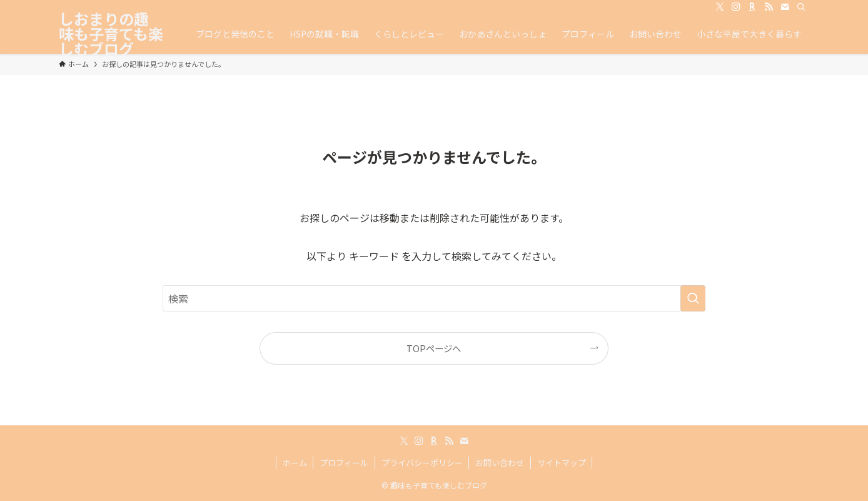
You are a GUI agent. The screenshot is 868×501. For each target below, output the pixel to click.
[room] (752, 7)
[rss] (769, 7)
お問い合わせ (500, 463)
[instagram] (736, 7)
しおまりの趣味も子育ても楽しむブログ (111, 34)
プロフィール (344, 463)
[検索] (801, 7)
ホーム (295, 463)
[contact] (785, 7)
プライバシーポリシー (422, 463)
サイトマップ (562, 463)
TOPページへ (434, 348)
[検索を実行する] (693, 298)
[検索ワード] (434, 298)
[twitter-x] (720, 7)
